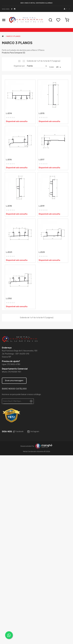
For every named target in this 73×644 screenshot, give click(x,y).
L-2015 (42, 113)
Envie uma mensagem (14, 381)
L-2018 (9, 206)
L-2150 (9, 299)
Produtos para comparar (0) (14, 53)
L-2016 (9, 160)
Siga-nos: (6, 9)
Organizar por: (19, 66)
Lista (24, 61)
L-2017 (42, 160)
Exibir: (52, 67)
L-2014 (9, 113)
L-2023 (9, 252)
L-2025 (42, 252)
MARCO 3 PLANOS (13, 36)
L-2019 (42, 206)
